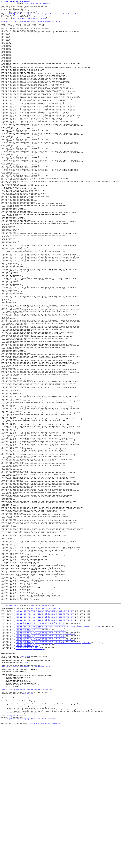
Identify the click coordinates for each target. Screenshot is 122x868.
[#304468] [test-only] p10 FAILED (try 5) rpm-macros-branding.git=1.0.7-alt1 (45, 738)
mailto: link (28, 831)
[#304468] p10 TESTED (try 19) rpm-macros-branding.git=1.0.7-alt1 (41, 763)
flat (33, 729)
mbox (27, 793)
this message (26, 786)
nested (37, 729)
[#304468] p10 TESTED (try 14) (27, 754)
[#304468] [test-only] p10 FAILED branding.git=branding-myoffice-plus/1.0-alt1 (44, 731)
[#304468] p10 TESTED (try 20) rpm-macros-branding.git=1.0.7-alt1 (41, 765)
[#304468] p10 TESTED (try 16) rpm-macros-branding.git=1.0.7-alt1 (41, 758)
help (29, 4)
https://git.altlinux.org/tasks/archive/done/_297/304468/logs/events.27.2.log (30, 25)
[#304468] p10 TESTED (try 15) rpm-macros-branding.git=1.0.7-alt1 (41, 756)
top (59, 729)
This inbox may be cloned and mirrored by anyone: (19, 839)
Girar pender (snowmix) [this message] (30, 778)
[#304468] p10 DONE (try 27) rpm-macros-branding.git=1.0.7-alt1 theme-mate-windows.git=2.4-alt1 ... (46, 16)
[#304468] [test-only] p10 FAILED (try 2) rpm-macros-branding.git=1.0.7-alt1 (45, 733)
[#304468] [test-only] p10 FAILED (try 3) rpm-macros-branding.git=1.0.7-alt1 (45, 735)
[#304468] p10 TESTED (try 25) (27, 774)
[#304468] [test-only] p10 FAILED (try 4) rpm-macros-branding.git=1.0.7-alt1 (45, 736)
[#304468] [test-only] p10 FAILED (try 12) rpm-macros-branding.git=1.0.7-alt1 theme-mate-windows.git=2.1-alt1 (58, 751)
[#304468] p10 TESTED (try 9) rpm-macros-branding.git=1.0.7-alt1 (40, 745)
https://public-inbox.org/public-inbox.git (44, 866)
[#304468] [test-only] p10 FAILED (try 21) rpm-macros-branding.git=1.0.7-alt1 (45, 767)
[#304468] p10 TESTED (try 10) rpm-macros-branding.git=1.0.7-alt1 (41, 747)
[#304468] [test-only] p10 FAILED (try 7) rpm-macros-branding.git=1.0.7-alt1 (45, 742)
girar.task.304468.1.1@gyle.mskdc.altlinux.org (29, 22)
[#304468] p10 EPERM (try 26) (26, 776)
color (35, 4)
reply (16, 726)
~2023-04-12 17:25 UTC (39, 726)
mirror (42, 4)
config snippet (12, 857)
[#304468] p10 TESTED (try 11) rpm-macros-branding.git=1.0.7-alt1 (41, 749)
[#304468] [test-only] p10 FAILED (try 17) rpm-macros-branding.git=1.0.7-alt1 (45, 760)
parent (11, 726)
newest (51, 726)
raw (50, 20)
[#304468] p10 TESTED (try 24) (27, 772)
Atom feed (50, 4)
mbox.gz (45, 729)
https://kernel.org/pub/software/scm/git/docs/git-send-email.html (27, 825)
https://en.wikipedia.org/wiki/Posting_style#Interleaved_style (26, 798)
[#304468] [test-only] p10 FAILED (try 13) (32, 753)
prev (6, 726)
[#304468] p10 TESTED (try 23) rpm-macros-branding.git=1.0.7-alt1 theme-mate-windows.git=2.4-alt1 (53, 771)
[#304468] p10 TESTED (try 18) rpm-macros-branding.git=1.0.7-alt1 (41, 762)
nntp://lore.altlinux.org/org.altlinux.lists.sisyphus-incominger (32, 860)
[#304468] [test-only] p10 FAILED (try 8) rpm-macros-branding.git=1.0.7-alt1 (45, 744)
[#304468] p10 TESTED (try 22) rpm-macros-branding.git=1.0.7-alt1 (41, 769)
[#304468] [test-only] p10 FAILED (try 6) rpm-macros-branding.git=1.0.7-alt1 (45, 740)
